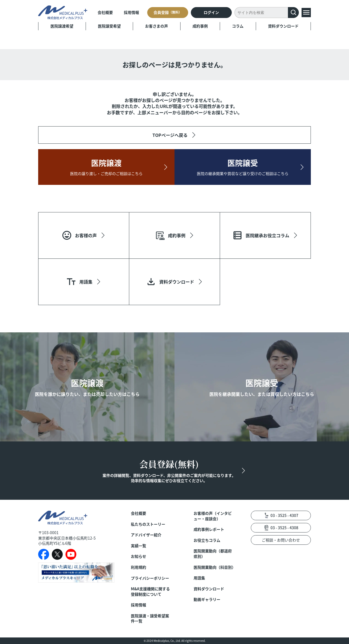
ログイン (211, 12)
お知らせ (139, 556)
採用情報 (131, 12)
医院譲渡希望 (62, 26)
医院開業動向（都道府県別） (213, 554)
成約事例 (200, 26)
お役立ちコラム (207, 540)
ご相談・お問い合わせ (281, 540)
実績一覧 (139, 546)
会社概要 (105, 12)
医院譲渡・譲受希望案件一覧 (150, 619)
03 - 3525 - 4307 (284, 515)
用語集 (199, 578)
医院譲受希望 (109, 26)
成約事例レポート (209, 529)
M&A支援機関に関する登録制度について (150, 592)
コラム (238, 26)
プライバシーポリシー (150, 578)
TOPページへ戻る (170, 135)
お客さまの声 (157, 26)
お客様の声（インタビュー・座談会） (213, 516)
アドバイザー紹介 (146, 535)
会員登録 (168, 12)
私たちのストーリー (148, 524)
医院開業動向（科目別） (214, 567)
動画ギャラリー (207, 599)
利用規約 (139, 567)
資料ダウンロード (283, 26)
